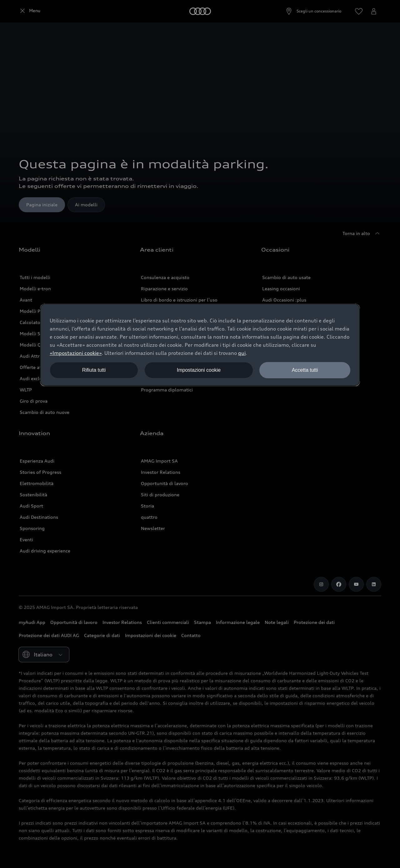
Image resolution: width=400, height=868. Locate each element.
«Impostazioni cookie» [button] (76, 353)
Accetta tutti (305, 370)
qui (242, 353)
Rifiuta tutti (94, 370)
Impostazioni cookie (199, 370)
